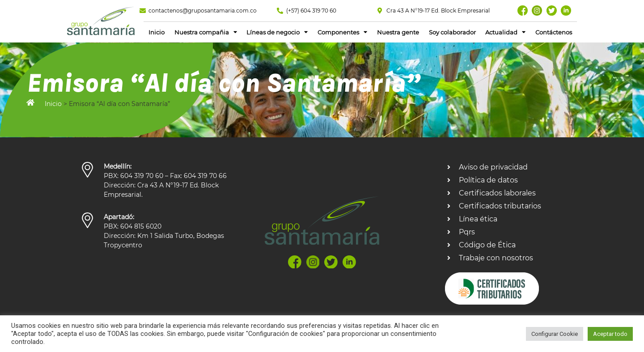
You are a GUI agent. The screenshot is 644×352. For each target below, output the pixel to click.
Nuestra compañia (206, 32)
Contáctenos (554, 33)
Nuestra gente (398, 33)
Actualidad (505, 32)
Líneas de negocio (277, 32)
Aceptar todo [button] (610, 334)
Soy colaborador (452, 33)
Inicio (157, 33)
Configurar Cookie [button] (555, 334)
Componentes (342, 32)
